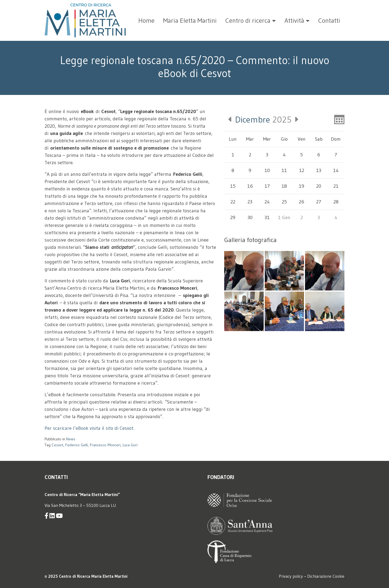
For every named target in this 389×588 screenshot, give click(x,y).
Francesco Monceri (105, 445)
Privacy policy (291, 576)
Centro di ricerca (248, 20)
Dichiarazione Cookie (326, 576)
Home (146, 20)
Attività (294, 20)
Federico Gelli (77, 445)
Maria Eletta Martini (190, 20)
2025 (263, 119)
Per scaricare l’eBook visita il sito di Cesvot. (89, 428)
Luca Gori (130, 445)
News (71, 439)
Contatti (329, 20)
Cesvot (57, 445)
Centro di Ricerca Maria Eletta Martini (93, 576)
